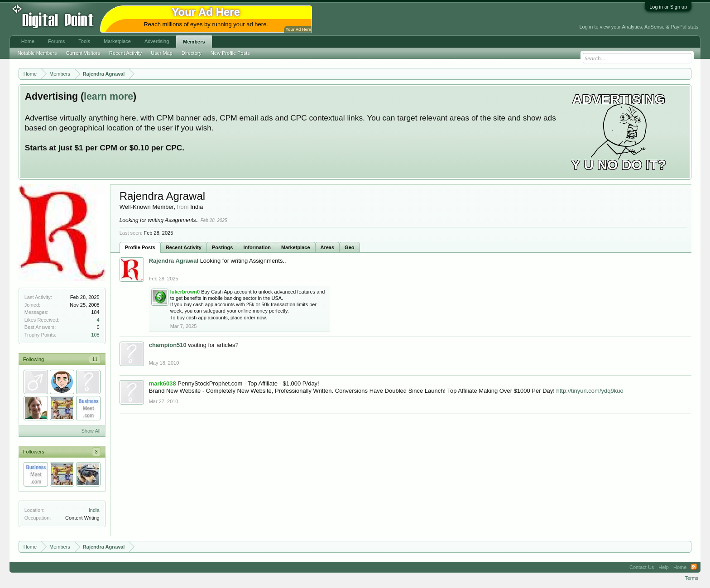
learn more (108, 96)
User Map (162, 53)
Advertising (157, 41)
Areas (328, 247)
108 (95, 335)
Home (28, 41)
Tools (84, 41)
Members (194, 42)
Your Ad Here (298, 29)
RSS (694, 567)
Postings (222, 247)
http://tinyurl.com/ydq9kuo (590, 391)
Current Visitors (83, 53)
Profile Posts (140, 247)
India (94, 510)
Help (664, 567)
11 (95, 359)
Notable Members (37, 53)
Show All (91, 431)
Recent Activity (184, 247)
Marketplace (296, 247)
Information (257, 247)
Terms (691, 578)
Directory (192, 53)
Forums (56, 41)
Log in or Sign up (668, 7)
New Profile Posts (230, 53)
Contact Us (642, 567)
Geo (349, 247)
